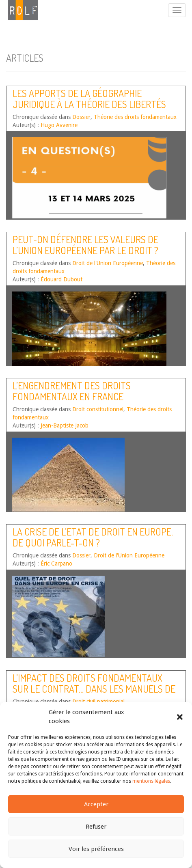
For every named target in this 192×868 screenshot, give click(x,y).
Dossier (81, 117)
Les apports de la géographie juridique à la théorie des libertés (89, 98)
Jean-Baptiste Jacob (65, 425)
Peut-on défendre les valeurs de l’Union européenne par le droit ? (85, 245)
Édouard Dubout (61, 279)
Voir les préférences (96, 849)
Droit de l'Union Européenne (108, 263)
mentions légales (151, 781)
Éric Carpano (56, 564)
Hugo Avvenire (59, 125)
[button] (180, 717)
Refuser (96, 827)
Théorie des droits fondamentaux (135, 117)
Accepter (96, 804)
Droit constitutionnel (98, 409)
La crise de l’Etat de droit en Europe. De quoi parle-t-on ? (93, 537)
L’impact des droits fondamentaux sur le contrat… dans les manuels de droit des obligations (94, 689)
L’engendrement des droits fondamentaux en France (72, 391)
